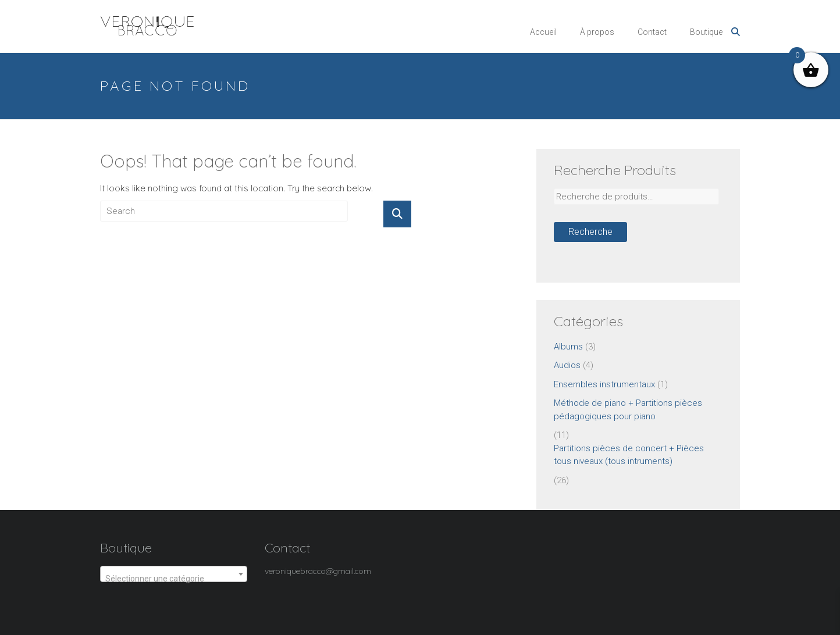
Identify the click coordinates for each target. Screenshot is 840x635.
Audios (567, 365)
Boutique (706, 32)
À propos (597, 32)
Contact (652, 32)
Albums (568, 347)
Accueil (543, 32)
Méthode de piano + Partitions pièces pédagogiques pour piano (628, 410)
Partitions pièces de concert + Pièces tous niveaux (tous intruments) (629, 455)
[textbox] (174, 579)
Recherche (590, 232)
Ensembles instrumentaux (604, 384)
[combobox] (174, 574)
